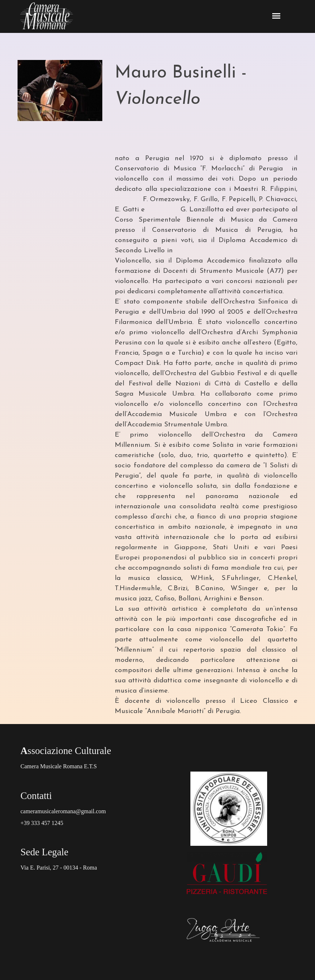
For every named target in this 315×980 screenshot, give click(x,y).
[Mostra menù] (276, 16)
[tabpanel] (206, 99)
